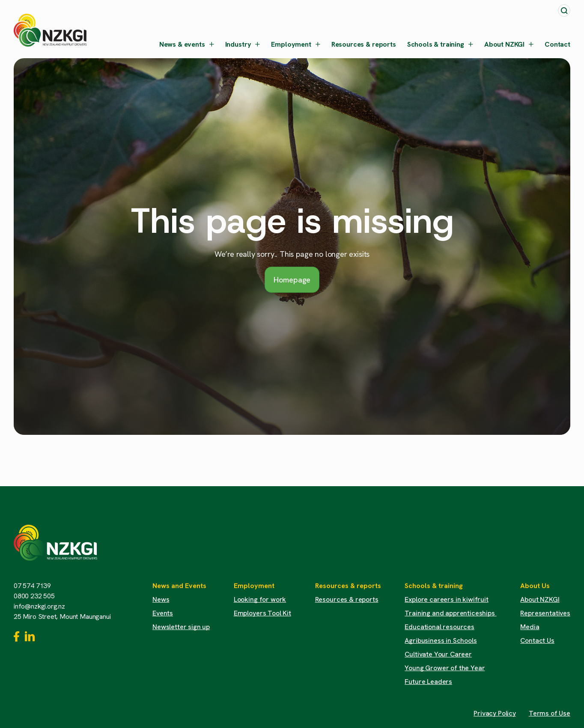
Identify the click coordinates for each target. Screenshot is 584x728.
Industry (243, 44)
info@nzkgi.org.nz (39, 606)
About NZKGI (509, 44)
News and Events (179, 586)
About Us (535, 586)
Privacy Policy (495, 713)
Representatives (545, 613)
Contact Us (537, 640)
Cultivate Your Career (438, 654)
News (161, 599)
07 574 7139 (32, 586)
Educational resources (439, 627)
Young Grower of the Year (445, 668)
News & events (187, 44)
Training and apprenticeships (450, 613)
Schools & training (440, 44)
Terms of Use (550, 713)
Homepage (292, 280)
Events (163, 613)
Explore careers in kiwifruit (447, 599)
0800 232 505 (34, 596)
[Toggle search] (564, 10)
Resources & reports (364, 44)
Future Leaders (428, 682)
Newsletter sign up (181, 627)
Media (530, 627)
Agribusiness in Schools (441, 640)
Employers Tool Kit (262, 613)
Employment (295, 44)
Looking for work (260, 599)
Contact (557, 44)
